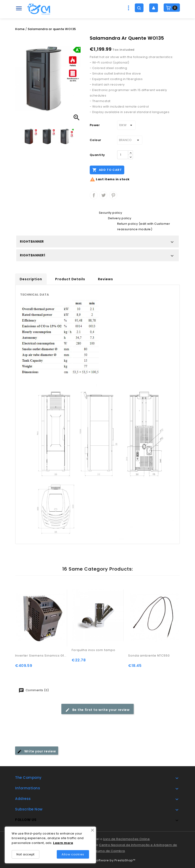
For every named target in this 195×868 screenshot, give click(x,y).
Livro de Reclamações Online (127, 839)
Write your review (37, 751)
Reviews (106, 279)
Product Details (70, 279)
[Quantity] (123, 155)
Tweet (103, 195)
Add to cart (107, 170)
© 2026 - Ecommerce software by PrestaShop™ (97, 860)
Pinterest (113, 195)
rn (61, 843)
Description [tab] (31, 279)
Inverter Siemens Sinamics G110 (41, 656)
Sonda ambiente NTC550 (149, 656)
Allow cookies (73, 854)
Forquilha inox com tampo (93, 650)
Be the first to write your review (97, 710)
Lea (56, 843)
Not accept (26, 854)
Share (94, 195)
